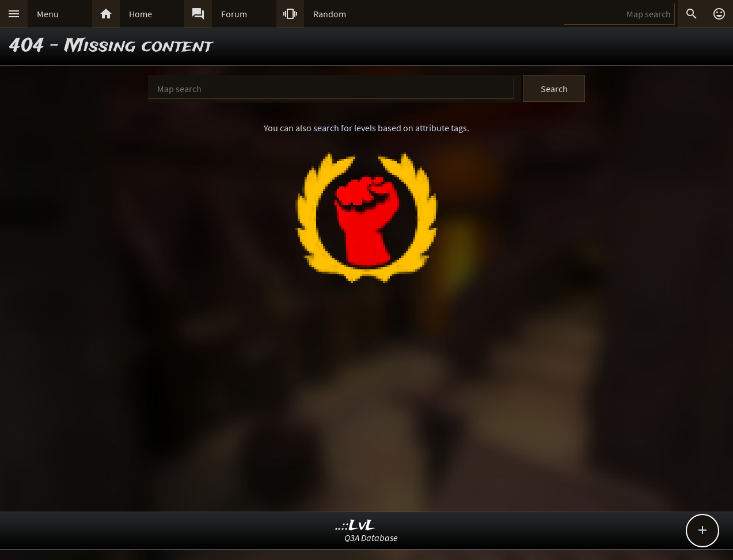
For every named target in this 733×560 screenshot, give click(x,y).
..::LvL (356, 526)
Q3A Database (371, 538)
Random (330, 14)
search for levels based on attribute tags (390, 128)
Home (140, 14)
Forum (234, 14)
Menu (48, 14)
